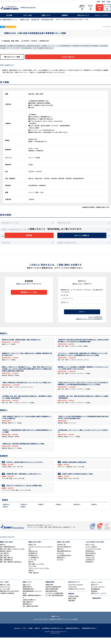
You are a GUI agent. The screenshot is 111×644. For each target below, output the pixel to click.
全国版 (98, 1)
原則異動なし (52, 46)
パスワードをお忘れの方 (95, 321)
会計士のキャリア (83, 15)
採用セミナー (95, 591)
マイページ (107, 6)
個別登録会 (94, 597)
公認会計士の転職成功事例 (53, 593)
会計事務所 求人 (33, 560)
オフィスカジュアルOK (35, 49)
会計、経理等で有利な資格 (30, 613)
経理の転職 (71, 607)
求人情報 (9, 15)
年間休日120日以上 (78, 49)
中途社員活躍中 (87, 46)
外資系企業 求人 (90, 557)
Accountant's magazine (76, 591)
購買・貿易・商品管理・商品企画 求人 (11, 568)
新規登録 (99, 6)
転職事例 (65, 15)
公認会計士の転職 (73, 603)
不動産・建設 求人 (34, 579)
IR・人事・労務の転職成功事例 (54, 602)
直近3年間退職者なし (6, 49)
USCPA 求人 (60, 560)
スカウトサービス (5, 593)
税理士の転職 (72, 605)
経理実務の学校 (52, 625)
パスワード (64, 305)
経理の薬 (60, 625)
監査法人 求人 (32, 551)
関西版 (103, 1)
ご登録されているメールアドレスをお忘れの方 (89, 323)
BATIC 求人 (60, 566)
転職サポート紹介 (5, 591)
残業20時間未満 (17, 49)
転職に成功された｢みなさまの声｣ (10, 597)
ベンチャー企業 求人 (91, 553)
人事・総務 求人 (5, 560)
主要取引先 (35, 635)
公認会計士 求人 (62, 551)
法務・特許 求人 (5, 562)
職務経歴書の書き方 (28, 595)
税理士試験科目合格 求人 (64, 557)
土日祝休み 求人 (90, 566)
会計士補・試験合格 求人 (64, 553)
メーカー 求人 (32, 566)
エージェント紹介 (5, 595)
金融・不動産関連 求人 (7, 566)
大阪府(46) (24, 511)
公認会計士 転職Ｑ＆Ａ (29, 606)
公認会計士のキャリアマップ (77, 595)
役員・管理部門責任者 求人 (8, 553)
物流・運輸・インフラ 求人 (36, 570)
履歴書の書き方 (27, 593)
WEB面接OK (12, 46)
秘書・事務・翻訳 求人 (7, 564)
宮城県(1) (24, 513)
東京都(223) (7, 511)
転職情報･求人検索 (25, 20)
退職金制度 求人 (90, 562)
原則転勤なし (43, 46)
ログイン (82, 315)
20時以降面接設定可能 (23, 46)
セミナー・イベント (102, 15)
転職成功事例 (49, 591)
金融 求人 (31, 577)
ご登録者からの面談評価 (7, 600)
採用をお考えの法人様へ (29, 7)
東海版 (108, 1)
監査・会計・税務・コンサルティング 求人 (12, 555)
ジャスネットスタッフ (33, 625)
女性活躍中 (25, 49)
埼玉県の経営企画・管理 (47, 20)
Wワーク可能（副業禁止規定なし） (51, 49)
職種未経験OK (4, 46)
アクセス (22, 635)
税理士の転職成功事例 (52, 595)
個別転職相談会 (95, 595)
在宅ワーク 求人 (90, 551)
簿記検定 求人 (61, 564)
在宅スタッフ (44, 625)
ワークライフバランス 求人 (93, 555)
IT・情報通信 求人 (34, 564)
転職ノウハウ (46, 15)
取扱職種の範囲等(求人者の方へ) (92, 635)
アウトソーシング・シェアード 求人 (39, 575)
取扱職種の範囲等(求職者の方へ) (74, 635)
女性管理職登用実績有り (75, 46)
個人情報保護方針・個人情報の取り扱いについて (52, 635)
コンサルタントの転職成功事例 (54, 600)
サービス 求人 (32, 573)
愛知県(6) (95, 511)
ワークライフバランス (62, 46)
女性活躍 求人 (89, 568)
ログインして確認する (82, 237)
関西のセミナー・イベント (99, 600)
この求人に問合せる (70, 58)
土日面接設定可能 (34, 46)
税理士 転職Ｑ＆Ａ (28, 608)
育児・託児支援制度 (67, 49)
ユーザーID (64, 298)
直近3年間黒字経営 (97, 46)
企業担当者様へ (96, 604)
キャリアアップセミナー (98, 593)
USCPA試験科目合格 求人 (64, 562)
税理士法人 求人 (33, 557)
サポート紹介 (28, 15)
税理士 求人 (60, 555)
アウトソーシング (68, 625)
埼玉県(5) (6, 513)
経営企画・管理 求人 (6, 557)
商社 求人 (31, 568)
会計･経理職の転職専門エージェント (9, 20)
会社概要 (28, 635)
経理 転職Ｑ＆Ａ (27, 610)
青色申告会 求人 (33, 562)
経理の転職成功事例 (51, 597)
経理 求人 (3, 551)
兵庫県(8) (41, 511)
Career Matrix (73, 593)
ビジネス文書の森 (79, 625)
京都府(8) (59, 511)
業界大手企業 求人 (91, 560)
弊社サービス (21, 286)
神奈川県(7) (78, 511)
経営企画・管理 (35, 20)
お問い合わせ (14, 635)
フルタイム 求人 (90, 564)
